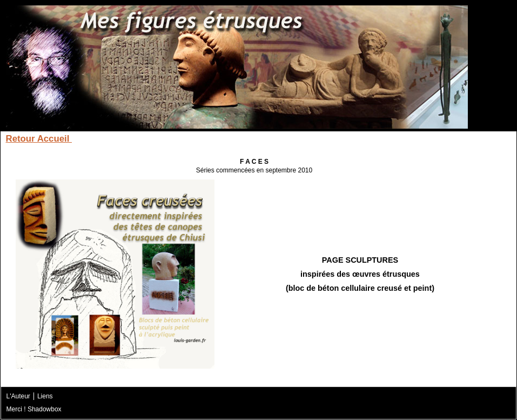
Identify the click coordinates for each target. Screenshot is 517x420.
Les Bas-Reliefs (334, 139)
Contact (393, 139)
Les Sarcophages (253, 139)
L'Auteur (18, 396)
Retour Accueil (39, 139)
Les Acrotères (111, 139)
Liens (45, 396)
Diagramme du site (460, 139)
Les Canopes (178, 139)
